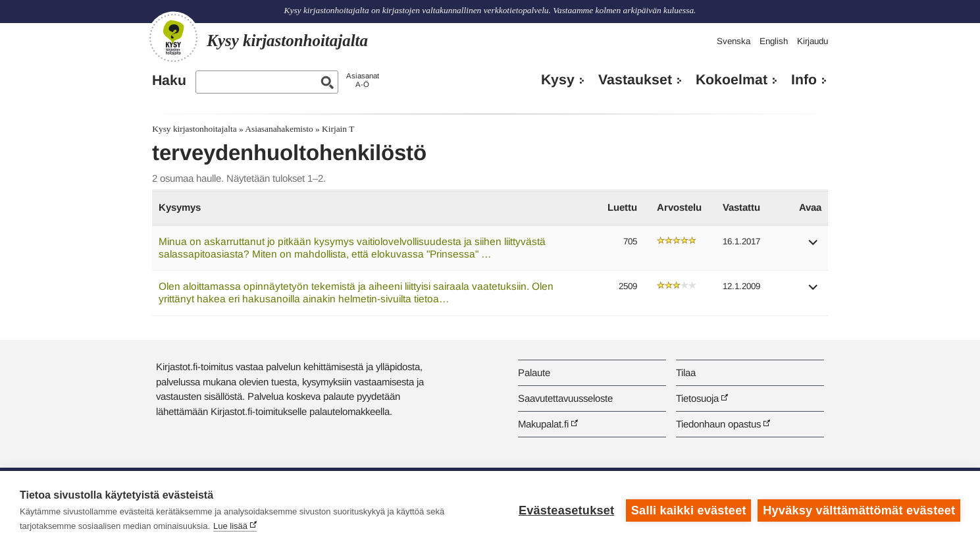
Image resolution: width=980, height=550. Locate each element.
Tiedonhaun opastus (718, 424)
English (774, 41)
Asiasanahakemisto (279, 129)
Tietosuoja (697, 398)
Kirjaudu (812, 41)
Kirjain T (338, 129)
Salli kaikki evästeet (689, 510)
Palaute (534, 372)
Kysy (558, 80)
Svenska (734, 41)
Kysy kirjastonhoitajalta (194, 129)
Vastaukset (635, 80)
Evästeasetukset (566, 510)
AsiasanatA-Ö (363, 80)
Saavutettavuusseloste (565, 398)
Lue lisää (230, 526)
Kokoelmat (732, 80)
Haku (169, 80)
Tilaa (686, 372)
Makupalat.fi (543, 424)
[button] (813, 247)
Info (804, 80)
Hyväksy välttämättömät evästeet (859, 510)
